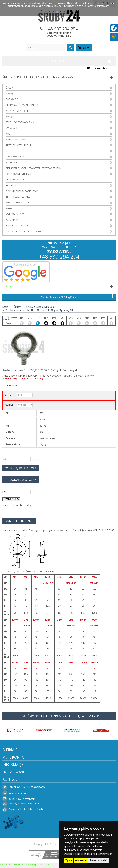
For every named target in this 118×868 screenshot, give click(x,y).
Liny (8, 151)
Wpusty (10, 208)
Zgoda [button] (69, 860)
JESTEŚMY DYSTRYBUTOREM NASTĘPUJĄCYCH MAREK (59, 716)
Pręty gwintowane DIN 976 (22, 105)
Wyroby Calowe (15, 214)
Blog (7, 286)
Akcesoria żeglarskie (19, 145)
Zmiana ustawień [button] (99, 860)
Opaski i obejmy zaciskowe (22, 191)
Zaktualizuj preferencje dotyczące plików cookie (25, 864)
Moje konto (14, 757)
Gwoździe (12, 128)
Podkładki (12, 99)
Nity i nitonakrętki (17, 111)
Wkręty (10, 116)
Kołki (9, 134)
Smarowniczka (15, 157)
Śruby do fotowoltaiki (20, 122)
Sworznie (12, 162)
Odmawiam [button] (81, 860)
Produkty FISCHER (17, 180)
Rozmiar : (10, 405)
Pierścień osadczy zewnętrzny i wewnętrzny (33, 168)
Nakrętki (11, 93)
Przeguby (12, 185)
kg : (4, 492)
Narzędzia (12, 220)
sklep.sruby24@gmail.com (22, 799)
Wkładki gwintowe (17, 203)
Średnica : (10, 395)
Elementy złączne (17, 226)
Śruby (9, 88)
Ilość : (5, 459)
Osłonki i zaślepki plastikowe (24, 231)
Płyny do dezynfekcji (19, 174)
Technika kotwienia (18, 197)
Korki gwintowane (17, 139)
